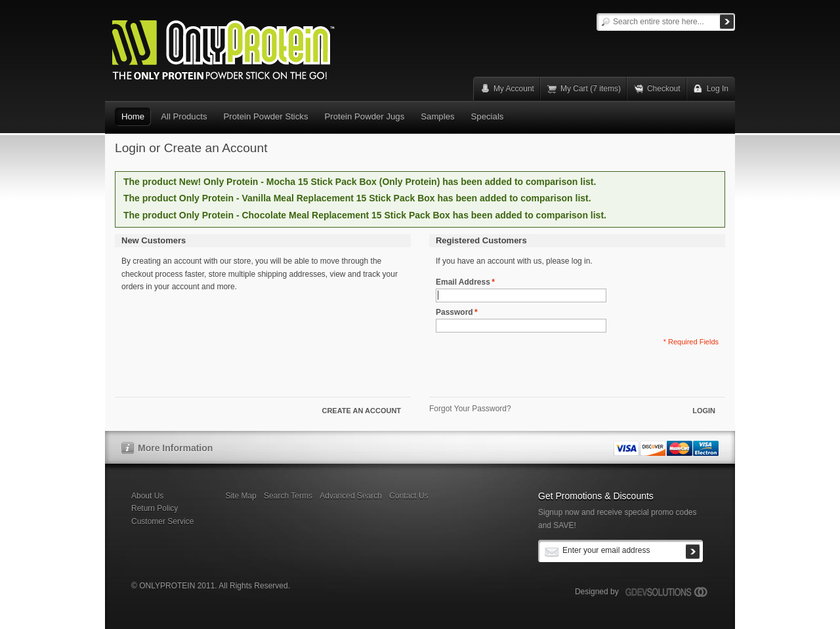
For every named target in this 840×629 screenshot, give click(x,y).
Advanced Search (351, 496)
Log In (718, 89)
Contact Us (409, 496)
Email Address (463, 282)
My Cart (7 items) (591, 89)
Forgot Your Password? (470, 409)
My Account (514, 89)
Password (454, 313)
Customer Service (162, 521)
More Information (175, 448)
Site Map (241, 496)
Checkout (664, 89)
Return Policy (155, 508)
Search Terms (288, 496)
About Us (147, 496)
